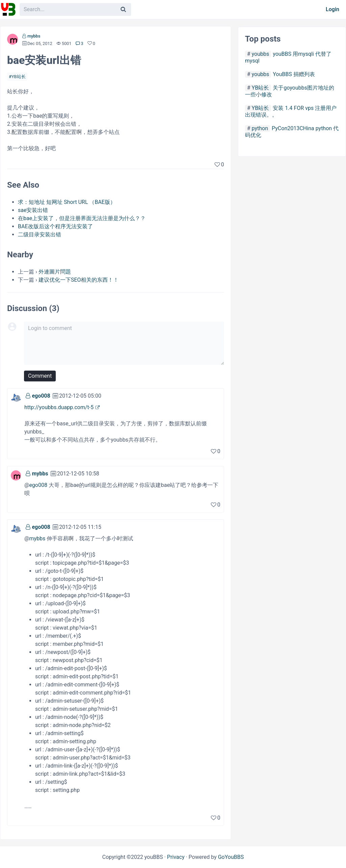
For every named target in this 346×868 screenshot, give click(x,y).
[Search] (123, 9)
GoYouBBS (231, 857)
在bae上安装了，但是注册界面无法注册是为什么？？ (82, 218)
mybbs (34, 36)
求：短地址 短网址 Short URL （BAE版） (67, 202)
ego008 (41, 396)
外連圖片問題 (55, 272)
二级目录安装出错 (40, 234)
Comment (40, 376)
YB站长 (19, 77)
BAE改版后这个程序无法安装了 (55, 226)
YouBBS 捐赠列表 (294, 74)
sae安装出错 (33, 210)
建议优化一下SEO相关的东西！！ (79, 280)
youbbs (261, 54)
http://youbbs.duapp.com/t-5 (59, 407)
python (260, 128)
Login (332, 9)
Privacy (176, 857)
